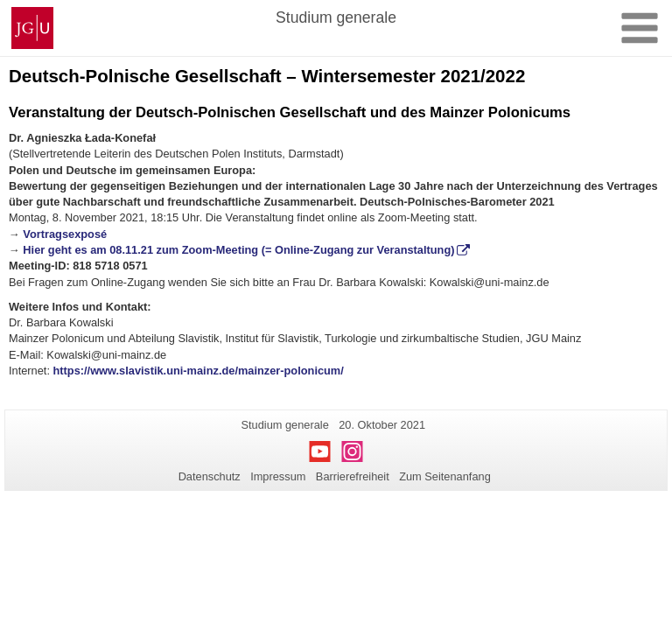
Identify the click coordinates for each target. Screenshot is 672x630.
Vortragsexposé (65, 234)
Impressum (278, 476)
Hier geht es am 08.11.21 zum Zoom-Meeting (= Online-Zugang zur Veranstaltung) (238, 250)
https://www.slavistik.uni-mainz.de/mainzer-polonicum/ (199, 371)
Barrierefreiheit (353, 476)
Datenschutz (210, 476)
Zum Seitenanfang (445, 476)
